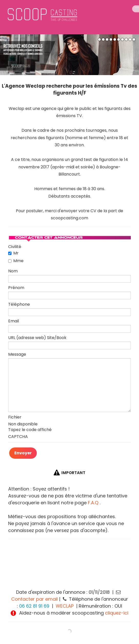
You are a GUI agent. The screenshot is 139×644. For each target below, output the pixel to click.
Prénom (16, 288)
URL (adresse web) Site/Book (37, 338)
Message (17, 354)
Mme (16, 261)
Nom (13, 271)
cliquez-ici (117, 613)
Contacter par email (34, 599)
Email (14, 321)
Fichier (15, 417)
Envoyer (23, 453)
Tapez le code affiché (30, 430)
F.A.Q (93, 503)
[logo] (57, 17)
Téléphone (19, 304)
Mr (13, 253)
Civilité (15, 247)
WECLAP (65, 606)
